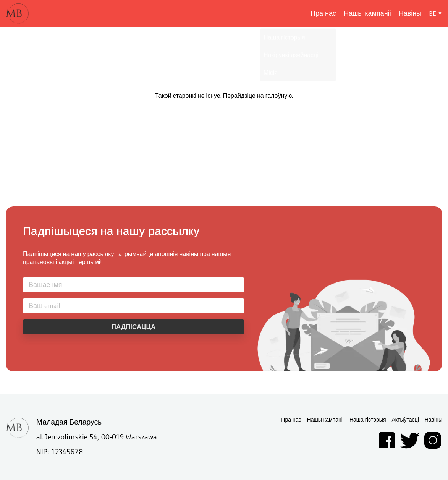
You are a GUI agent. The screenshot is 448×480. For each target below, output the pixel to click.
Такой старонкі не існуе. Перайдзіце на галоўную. (224, 96)
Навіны (410, 13)
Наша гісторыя (368, 420)
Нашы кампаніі (367, 13)
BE (433, 13)
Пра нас (323, 13)
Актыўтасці (405, 420)
